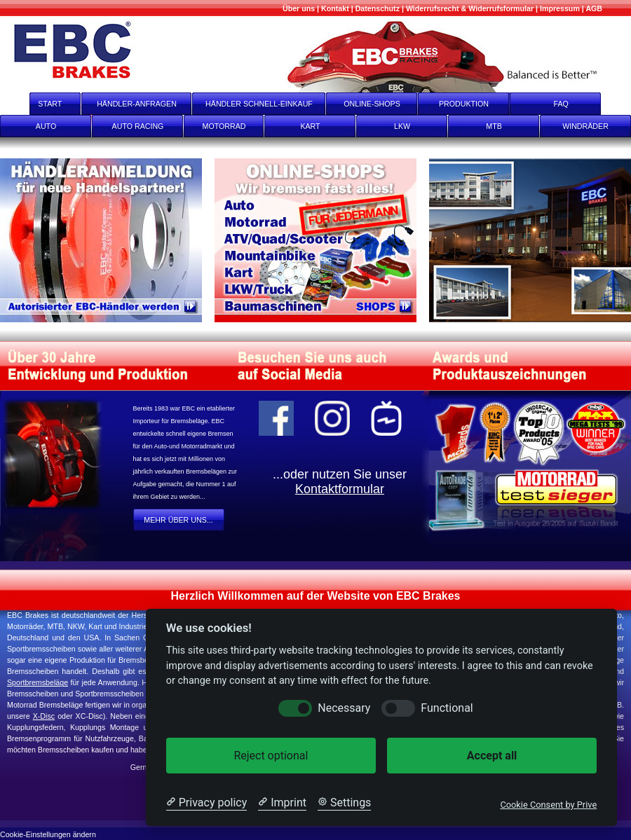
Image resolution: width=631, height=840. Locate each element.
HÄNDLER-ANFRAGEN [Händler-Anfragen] (137, 104)
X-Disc (44, 716)
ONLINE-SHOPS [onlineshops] (372, 104)
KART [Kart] (310, 126)
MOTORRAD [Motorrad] (224, 126)
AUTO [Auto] (46, 126)
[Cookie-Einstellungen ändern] (48, 833)
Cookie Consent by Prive (548, 805)
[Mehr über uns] (299, 8)
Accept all (492, 756)
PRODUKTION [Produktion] (464, 104)
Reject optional (271, 756)
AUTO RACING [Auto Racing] (138, 126)
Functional (447, 708)
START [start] (41, 104)
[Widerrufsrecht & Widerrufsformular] (470, 8)
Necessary (344, 708)
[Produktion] (530, 240)
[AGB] (594, 8)
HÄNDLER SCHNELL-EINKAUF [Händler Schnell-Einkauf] (259, 104)
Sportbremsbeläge (38, 682)
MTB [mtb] (494, 126)
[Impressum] (560, 8)
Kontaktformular (340, 489)
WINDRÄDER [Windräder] (585, 126)
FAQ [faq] (571, 104)
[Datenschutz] (378, 8)
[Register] (107, 240)
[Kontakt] (335, 8)
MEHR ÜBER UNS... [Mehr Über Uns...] (178, 520)
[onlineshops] (322, 240)
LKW (402, 126)
